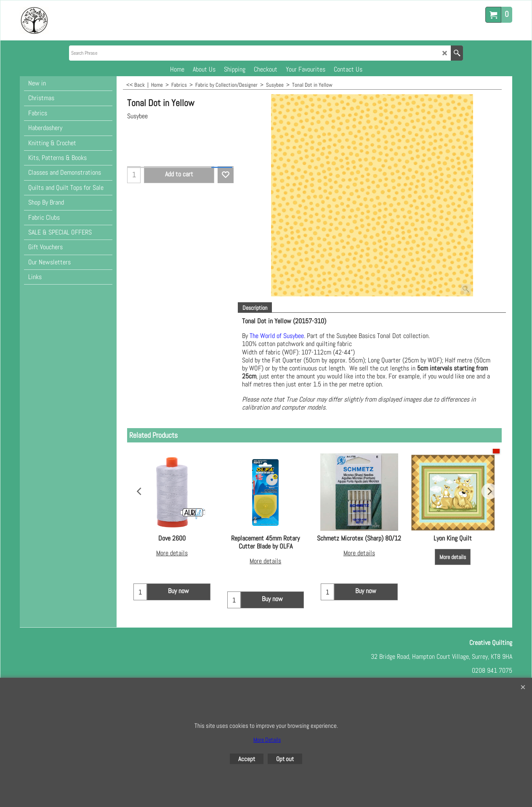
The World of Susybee (277, 336)
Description (255, 308)
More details (172, 553)
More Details (267, 740)
